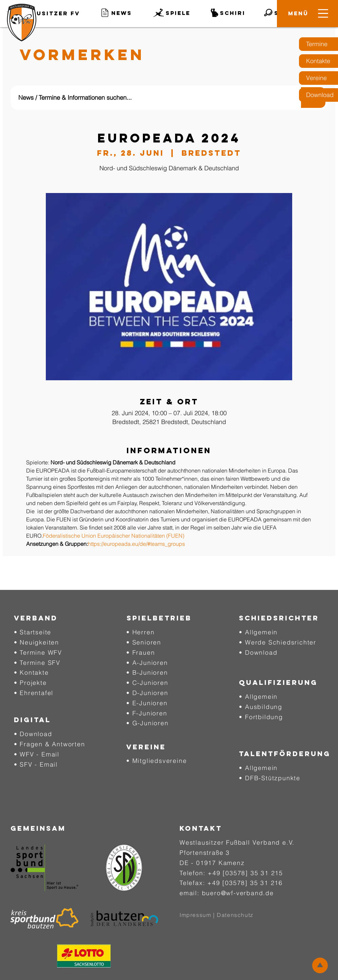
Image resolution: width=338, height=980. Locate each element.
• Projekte (30, 683)
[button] (298, 13)
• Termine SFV (37, 663)
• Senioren (144, 642)
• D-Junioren (147, 693)
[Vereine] (318, 78)
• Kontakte (31, 672)
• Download (33, 734)
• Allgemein (258, 632)
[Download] (318, 95)
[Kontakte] (318, 61)
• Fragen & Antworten (50, 744)
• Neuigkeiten (36, 642)
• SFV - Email (36, 764)
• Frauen (140, 652)
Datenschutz (235, 915)
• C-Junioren (147, 683)
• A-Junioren (147, 663)
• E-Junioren (147, 703)
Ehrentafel (36, 693)
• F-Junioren (147, 713)
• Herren (140, 632)
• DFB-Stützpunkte (270, 778)
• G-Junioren (147, 723)
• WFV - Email (37, 754)
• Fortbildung (261, 717)
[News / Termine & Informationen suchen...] (152, 98)
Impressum (195, 915)
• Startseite (33, 632)
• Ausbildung (261, 707)
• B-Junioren (147, 672)
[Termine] (318, 44)
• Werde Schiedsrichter (278, 642)
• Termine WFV (38, 652)
